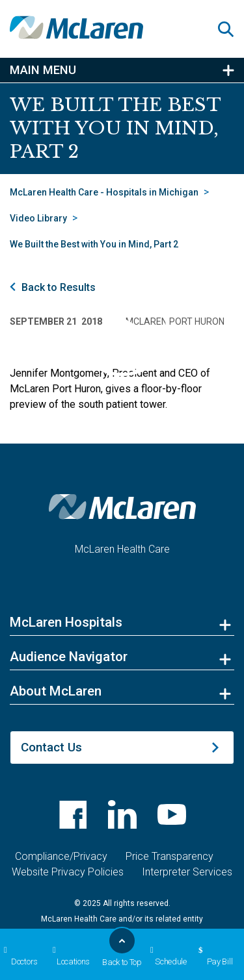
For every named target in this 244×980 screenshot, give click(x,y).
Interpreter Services (187, 872)
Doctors (19, 956)
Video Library (38, 218)
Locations (69, 956)
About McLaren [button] (56, 691)
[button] (231, 29)
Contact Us (51, 747)
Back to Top (122, 951)
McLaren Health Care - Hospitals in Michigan (104, 192)
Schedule (167, 956)
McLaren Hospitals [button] (66, 622)
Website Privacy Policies (68, 872)
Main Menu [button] (43, 70)
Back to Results (59, 287)
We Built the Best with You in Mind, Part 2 (94, 244)
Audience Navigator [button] (69, 657)
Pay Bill (214, 956)
